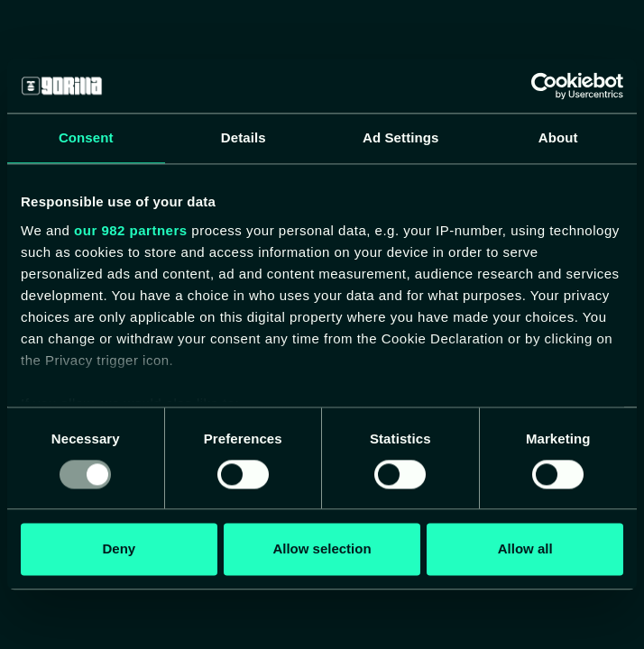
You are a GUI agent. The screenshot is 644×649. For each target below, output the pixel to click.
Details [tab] (244, 137)
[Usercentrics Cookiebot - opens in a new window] (544, 86)
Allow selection (322, 549)
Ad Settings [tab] (400, 137)
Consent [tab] (86, 137)
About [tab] (558, 137)
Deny (119, 549)
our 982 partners (131, 230)
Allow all (525, 549)
